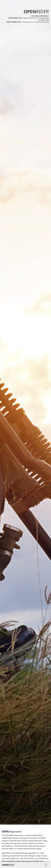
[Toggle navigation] (46, 865)
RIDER (8, 865)
